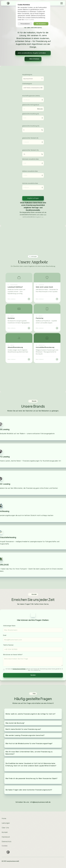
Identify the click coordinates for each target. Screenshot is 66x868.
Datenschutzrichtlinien (19, 669)
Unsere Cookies (29, 20)
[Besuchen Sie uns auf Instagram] (61, 814)
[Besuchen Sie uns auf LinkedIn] (61, 819)
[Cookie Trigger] (5, 846)
